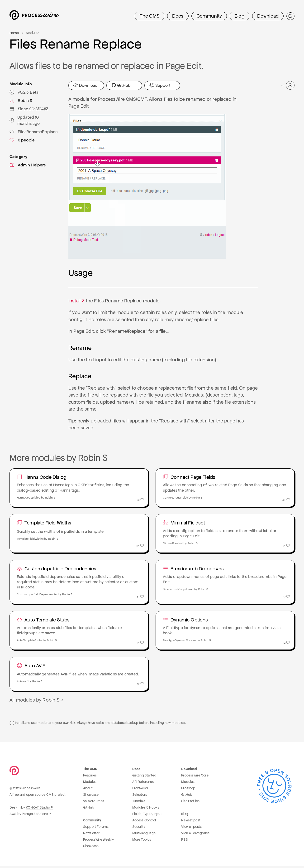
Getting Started (144, 777)
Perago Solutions (35, 816)
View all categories (195, 835)
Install (74, 301)
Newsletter (91, 835)
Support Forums (96, 829)
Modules (33, 33)
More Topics (142, 842)
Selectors (140, 797)
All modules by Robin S (37, 702)
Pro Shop (188, 790)
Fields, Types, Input (147, 816)
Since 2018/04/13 (29, 109)
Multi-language (144, 835)
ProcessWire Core (195, 777)
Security (139, 829)
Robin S (21, 101)
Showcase (91, 797)
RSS (184, 842)
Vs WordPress (94, 803)
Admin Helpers (28, 165)
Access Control (144, 822)
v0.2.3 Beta (24, 92)
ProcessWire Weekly (98, 842)
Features (90, 777)
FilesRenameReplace (34, 132)
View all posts (191, 829)
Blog (240, 16)
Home (14, 33)
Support (160, 85)
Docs (178, 16)
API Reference (143, 784)
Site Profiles (190, 803)
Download (268, 16)
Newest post (191, 822)
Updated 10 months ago (25, 120)
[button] (287, 85)
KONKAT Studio (38, 810)
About (88, 790)
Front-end (140, 790)
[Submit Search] (290, 16)
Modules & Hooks (146, 810)
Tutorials (139, 803)
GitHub (121, 85)
